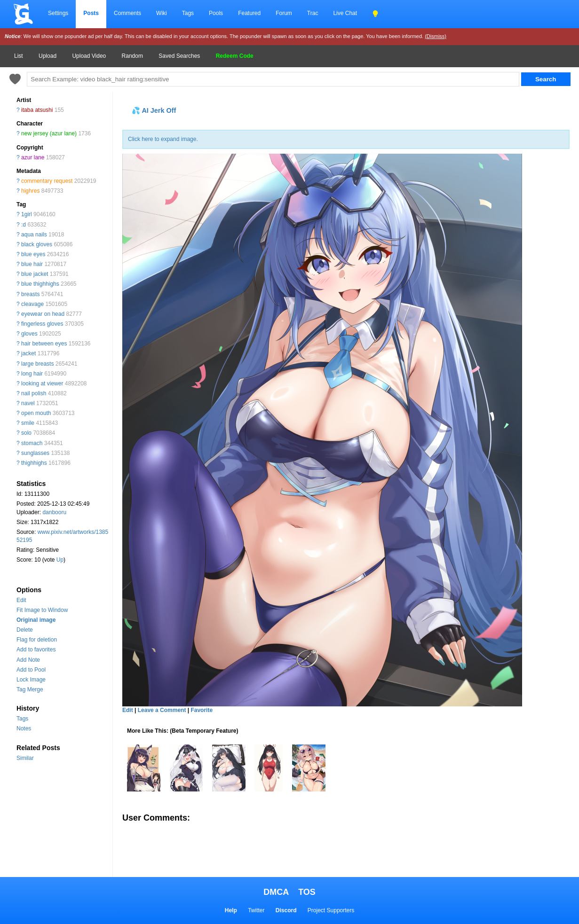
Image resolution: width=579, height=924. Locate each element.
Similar (25, 758)
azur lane (33, 157)
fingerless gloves (42, 324)
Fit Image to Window (42, 610)
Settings (58, 13)
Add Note (28, 660)
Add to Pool (31, 670)
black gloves (37, 244)
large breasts (37, 364)
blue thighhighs (40, 284)
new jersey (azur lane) (49, 133)
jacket (28, 353)
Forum (284, 13)
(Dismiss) (436, 36)
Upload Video (89, 56)
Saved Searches (179, 56)
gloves (29, 334)
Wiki (162, 13)
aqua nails (34, 235)
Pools (216, 13)
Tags (188, 13)
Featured (249, 13)
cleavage (32, 304)
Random (132, 56)
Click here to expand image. (163, 139)
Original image (36, 620)
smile (28, 423)
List (19, 56)
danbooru (54, 512)
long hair (32, 374)
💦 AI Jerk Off (154, 110)
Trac (313, 13)
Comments (127, 13)
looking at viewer (42, 384)
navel (28, 403)
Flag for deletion (37, 640)
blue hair (32, 264)
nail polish (34, 393)
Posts (91, 13)
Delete (25, 630)
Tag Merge (30, 689)
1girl (27, 214)
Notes (24, 728)
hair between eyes (44, 344)
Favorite (202, 710)
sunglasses (35, 453)
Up (60, 560)
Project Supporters (331, 910)
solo (26, 433)
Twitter (256, 910)
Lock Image (31, 680)
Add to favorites (36, 650)
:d (24, 225)
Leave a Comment (162, 710)
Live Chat (345, 13)
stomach (32, 443)
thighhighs (34, 463)
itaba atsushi (37, 110)
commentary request (47, 181)
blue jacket (35, 274)
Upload (48, 56)
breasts (30, 294)
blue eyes (33, 254)
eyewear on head (43, 314)
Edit (21, 600)
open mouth (36, 413)
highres (30, 191)
